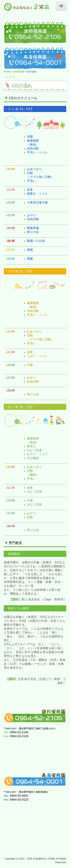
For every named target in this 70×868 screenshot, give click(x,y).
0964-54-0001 (19, 796)
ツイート (10, 77)
